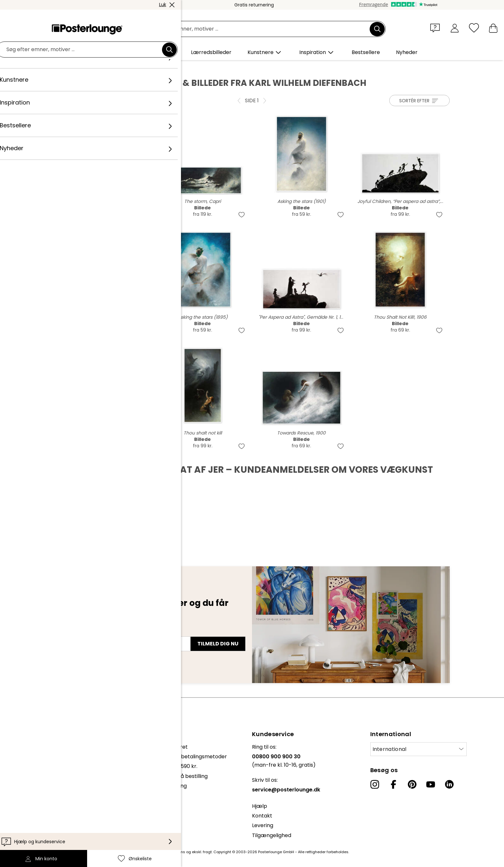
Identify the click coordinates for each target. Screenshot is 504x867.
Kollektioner (31, 747)
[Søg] (377, 29)
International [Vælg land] (390, 749)
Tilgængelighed (272, 835)
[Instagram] (375, 784)
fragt (207, 852)
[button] (437, 28)
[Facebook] (393, 784)
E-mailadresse (78, 632)
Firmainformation (38, 818)
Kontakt (262, 816)
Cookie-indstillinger (40, 809)
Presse (24, 763)
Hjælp (260, 806)
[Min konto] (455, 28)
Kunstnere (106, 68)
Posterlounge (72, 68)
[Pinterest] (412, 784)
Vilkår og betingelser (42, 789)
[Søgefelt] (259, 29)
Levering (263, 825)
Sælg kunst (30, 773)
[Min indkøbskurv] (493, 28)
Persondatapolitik (38, 799)
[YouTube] (431, 784)
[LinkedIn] (449, 784)
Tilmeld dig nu (218, 644)
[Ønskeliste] (474, 28)
